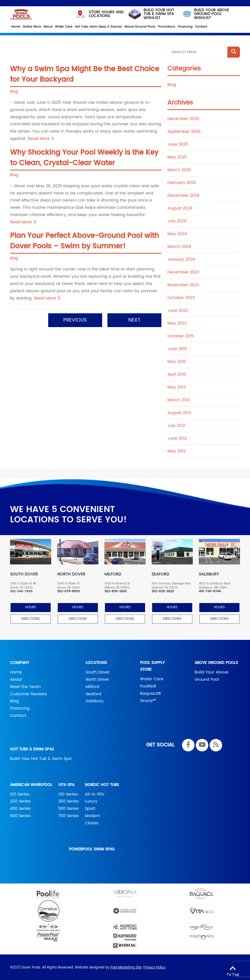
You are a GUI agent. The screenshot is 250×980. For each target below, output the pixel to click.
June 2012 (177, 437)
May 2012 (176, 450)
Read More (41, 138)
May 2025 (177, 156)
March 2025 (179, 169)
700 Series (68, 815)
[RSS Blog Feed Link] (216, 744)
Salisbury (95, 700)
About (16, 678)
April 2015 (177, 373)
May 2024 (177, 233)
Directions (31, 618)
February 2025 (182, 182)
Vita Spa (66, 784)
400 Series (20, 808)
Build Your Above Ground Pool (211, 675)
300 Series (68, 800)
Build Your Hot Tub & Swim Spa (41, 758)
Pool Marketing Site (126, 967)
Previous (75, 319)
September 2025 (184, 131)
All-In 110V (95, 793)
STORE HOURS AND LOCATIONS (99, 13)
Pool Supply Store (152, 665)
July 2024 (177, 220)
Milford (92, 686)
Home (16, 671)
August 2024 (180, 207)
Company (20, 662)
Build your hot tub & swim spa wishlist (151, 13)
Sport (90, 808)
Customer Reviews (28, 693)
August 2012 (179, 412)
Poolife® (148, 685)
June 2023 (178, 310)
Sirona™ (148, 700)
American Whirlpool (31, 784)
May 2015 (177, 361)
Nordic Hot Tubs (102, 784)
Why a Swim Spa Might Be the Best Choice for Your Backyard (85, 73)
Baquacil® (151, 693)
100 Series (20, 793)
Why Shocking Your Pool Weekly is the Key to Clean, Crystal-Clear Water (84, 157)
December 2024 (183, 194)
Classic (92, 822)
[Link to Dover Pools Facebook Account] (188, 744)
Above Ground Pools (216, 662)
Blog (14, 91)
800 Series (20, 815)
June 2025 (178, 143)
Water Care (152, 678)
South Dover (98, 671)
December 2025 (183, 118)
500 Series (69, 808)
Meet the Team (25, 686)
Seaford (93, 693)
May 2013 (176, 386)
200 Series (20, 800)
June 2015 (177, 348)
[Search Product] (234, 51)
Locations (96, 662)
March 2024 (179, 246)
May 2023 (177, 322)
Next (134, 319)
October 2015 (181, 335)
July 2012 (176, 425)
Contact (18, 715)
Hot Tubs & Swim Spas (32, 748)
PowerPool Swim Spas (92, 848)
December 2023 (183, 271)
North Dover (97, 678)
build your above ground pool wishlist (205, 13)
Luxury (91, 800)
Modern (92, 815)
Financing (20, 707)
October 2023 (181, 297)
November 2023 (183, 284)
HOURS (31, 606)
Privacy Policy (154, 967)
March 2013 (179, 399)
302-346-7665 (21, 591)
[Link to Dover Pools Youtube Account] (202, 744)
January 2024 (181, 258)
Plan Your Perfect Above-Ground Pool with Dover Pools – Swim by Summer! (84, 240)
